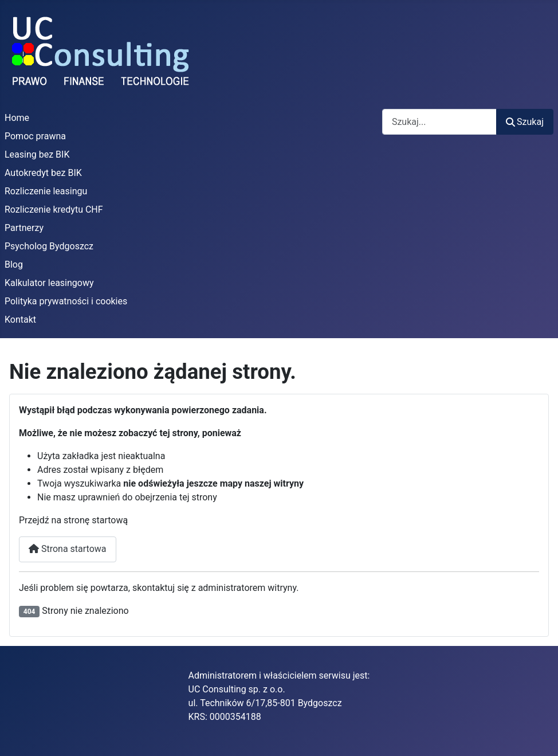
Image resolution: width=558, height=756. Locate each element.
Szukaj (525, 122)
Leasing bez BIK (37, 154)
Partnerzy (24, 228)
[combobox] (439, 122)
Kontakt (20, 320)
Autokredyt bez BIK (43, 173)
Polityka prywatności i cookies (66, 301)
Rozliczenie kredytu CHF (54, 209)
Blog (14, 265)
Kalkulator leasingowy (49, 283)
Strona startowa (68, 549)
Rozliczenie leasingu (46, 191)
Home (17, 118)
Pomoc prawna (35, 136)
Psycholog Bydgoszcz (49, 246)
